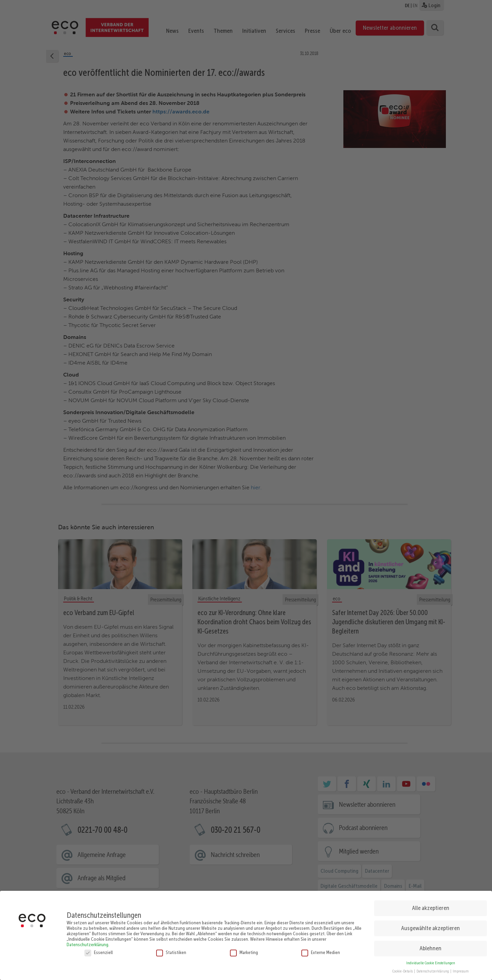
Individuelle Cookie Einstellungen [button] (431, 961)
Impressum (461, 969)
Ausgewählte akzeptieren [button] (430, 926)
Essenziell (99, 950)
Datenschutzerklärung (87, 942)
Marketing (244, 950)
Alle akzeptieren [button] (431, 906)
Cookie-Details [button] (403, 969)
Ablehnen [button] (430, 946)
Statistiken (171, 950)
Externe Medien (321, 950)
